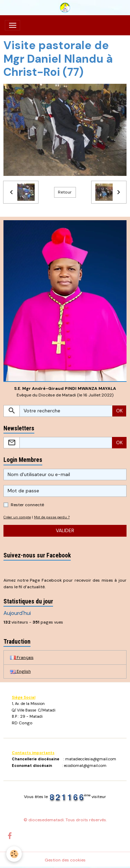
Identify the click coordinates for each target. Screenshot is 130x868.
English (20, 671)
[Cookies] (14, 854)
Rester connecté (27, 505)
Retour (65, 192)
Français (22, 657)
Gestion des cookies (65, 860)
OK (119, 411)
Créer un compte (17, 517)
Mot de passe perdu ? (52, 517)
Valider (65, 530)
